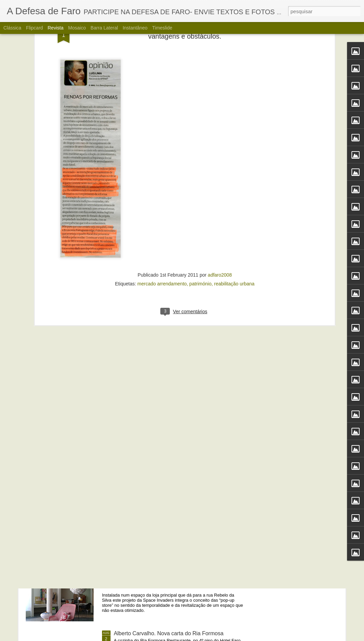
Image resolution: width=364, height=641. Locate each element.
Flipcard (35, 28)
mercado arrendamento (162, 202)
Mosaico (77, 28)
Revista (55, 28)
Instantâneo (135, 28)
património (200, 202)
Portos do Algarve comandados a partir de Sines (172, 479)
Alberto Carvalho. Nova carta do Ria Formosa (169, 633)
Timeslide (162, 28)
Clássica (12, 28)
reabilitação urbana (234, 202)
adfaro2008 (220, 194)
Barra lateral (104, 28)
